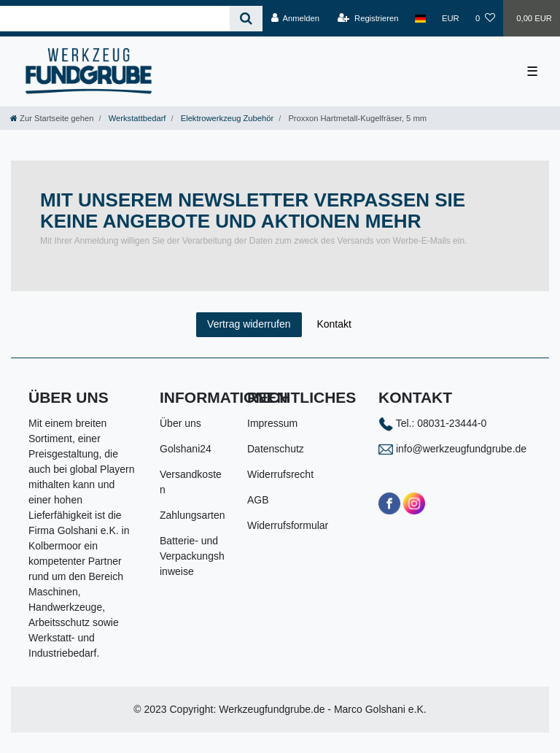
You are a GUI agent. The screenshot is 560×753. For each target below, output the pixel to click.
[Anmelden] (295, 18)
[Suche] (246, 19)
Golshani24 (186, 449)
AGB (258, 500)
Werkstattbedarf (137, 118)
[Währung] (451, 18)
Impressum (272, 423)
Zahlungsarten (192, 515)
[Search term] (115, 19)
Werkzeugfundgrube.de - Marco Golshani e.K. (323, 709)
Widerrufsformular (288, 525)
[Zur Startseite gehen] (52, 118)
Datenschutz (276, 449)
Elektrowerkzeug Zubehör (227, 118)
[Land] (420, 18)
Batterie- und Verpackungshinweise (192, 556)
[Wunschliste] (485, 18)
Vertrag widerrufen (249, 324)
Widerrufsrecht (280, 474)
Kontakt (334, 324)
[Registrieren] (368, 18)
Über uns (180, 423)
